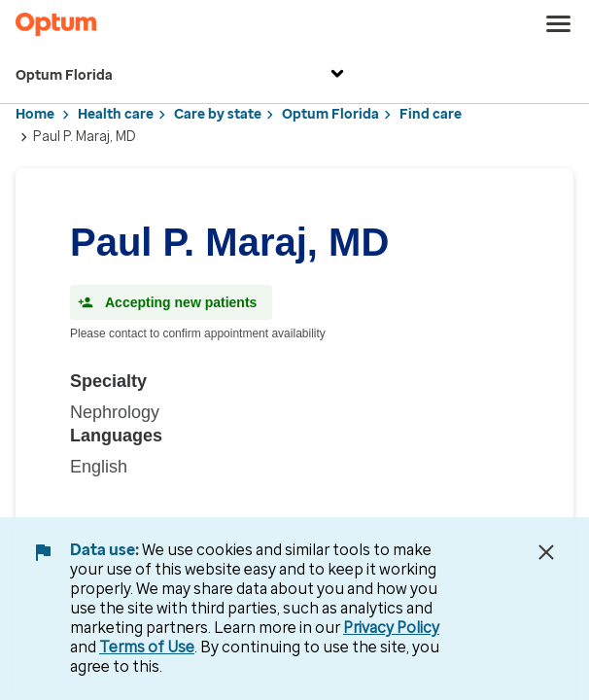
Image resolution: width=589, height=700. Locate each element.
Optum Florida (182, 76)
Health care (116, 114)
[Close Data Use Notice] (546, 552)
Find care (431, 114)
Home (35, 114)
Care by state (218, 114)
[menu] (559, 24)
